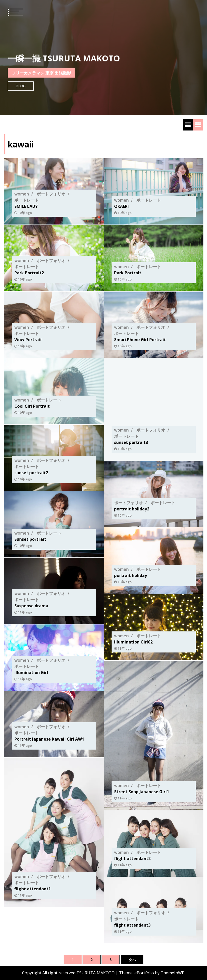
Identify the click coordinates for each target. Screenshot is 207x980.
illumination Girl (31, 673)
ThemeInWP (172, 973)
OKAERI (121, 206)
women (22, 194)
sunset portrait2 (31, 473)
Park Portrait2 (29, 273)
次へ (132, 960)
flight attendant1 (33, 889)
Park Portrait (128, 273)
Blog (21, 86)
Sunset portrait (30, 539)
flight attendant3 (132, 925)
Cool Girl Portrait (32, 406)
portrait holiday (131, 576)
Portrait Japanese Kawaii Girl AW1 (49, 739)
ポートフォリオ (51, 194)
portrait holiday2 (132, 509)
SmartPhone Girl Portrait (140, 340)
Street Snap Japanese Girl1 (142, 792)
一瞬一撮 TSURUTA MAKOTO (64, 58)
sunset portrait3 (131, 442)
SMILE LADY (26, 206)
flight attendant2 (132, 858)
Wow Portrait (28, 340)
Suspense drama (31, 606)
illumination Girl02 (133, 642)
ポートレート (27, 200)
